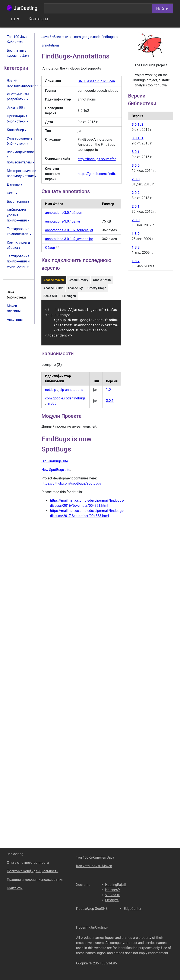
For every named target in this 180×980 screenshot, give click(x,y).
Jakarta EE (15, 108)
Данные (13, 184)
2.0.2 (136, 193)
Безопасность (18, 202)
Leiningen (69, 296)
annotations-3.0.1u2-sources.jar (69, 230)
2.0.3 (136, 179)
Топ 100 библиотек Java (95, 857)
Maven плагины (14, 308)
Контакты (38, 19)
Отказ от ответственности (28, 863)
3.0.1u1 (138, 138)
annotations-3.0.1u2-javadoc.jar (69, 239)
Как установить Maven (94, 866)
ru (13, 19)
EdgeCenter (133, 909)
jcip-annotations (71, 392)
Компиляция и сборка (18, 245)
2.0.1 (136, 206)
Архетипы (15, 320)
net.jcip (51, 392)
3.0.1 (110, 403)
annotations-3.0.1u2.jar (63, 221)
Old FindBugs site (55, 464)
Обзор (52, 248)
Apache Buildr (53, 288)
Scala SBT (51, 296)
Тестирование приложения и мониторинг (18, 261)
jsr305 (51, 406)
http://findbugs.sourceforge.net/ (98, 159)
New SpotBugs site (56, 472)
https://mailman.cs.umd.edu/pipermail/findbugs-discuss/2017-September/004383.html (87, 516)
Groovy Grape (97, 288)
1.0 (108, 392)
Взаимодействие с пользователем (20, 157)
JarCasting (22, 8)
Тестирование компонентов (18, 231)
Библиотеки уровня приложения (17, 215)
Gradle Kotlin (102, 280)
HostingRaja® (116, 885)
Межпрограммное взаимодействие (20, 173)
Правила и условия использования (35, 880)
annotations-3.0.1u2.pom (64, 213)
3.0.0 (136, 165)
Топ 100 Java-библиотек (18, 39)
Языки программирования (20, 83)
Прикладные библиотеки (17, 119)
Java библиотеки (16, 295)
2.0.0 (136, 220)
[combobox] (98, 8)
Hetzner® (113, 890)
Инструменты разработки (18, 97)
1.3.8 (136, 247)
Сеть (11, 193)
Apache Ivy (75, 288)
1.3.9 (136, 234)
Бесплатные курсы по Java (18, 53)
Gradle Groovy (78, 280)
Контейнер (15, 130)
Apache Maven (54, 280)
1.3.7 (136, 261)
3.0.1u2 (138, 125)
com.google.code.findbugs (65, 401)
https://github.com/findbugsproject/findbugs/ (98, 174)
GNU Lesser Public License (98, 81)
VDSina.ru (113, 895)
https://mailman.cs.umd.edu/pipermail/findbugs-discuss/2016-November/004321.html (87, 506)
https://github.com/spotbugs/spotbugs (71, 486)
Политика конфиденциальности (33, 871)
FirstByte (112, 900)
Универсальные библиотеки (20, 141)
